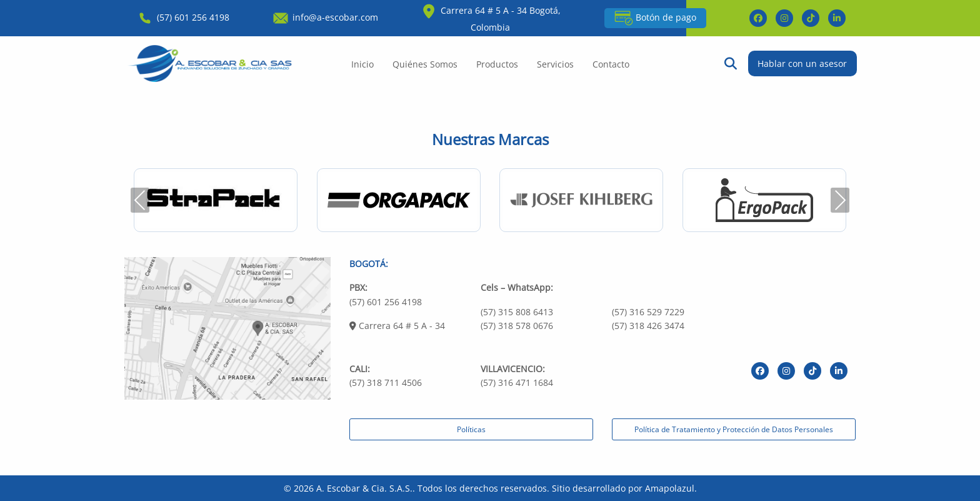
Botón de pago (655, 18)
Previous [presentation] (140, 200)
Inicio (362, 64)
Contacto (611, 64)
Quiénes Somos (425, 64)
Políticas (471, 429)
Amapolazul (670, 488)
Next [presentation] (840, 200)
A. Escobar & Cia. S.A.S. (364, 488)
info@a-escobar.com (325, 17)
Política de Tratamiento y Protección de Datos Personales (734, 429)
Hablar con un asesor (802, 63)
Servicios (555, 64)
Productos (497, 64)
